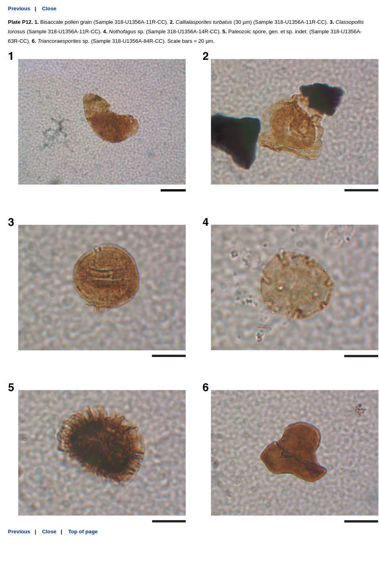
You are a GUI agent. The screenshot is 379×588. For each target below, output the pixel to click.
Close (49, 9)
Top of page (83, 532)
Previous (19, 9)
